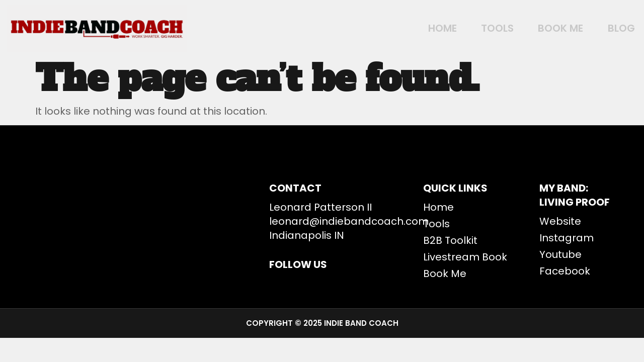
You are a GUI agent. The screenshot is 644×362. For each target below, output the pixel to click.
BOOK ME (549, 28)
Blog (615, 28)
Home (419, 28)
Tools (480, 28)
